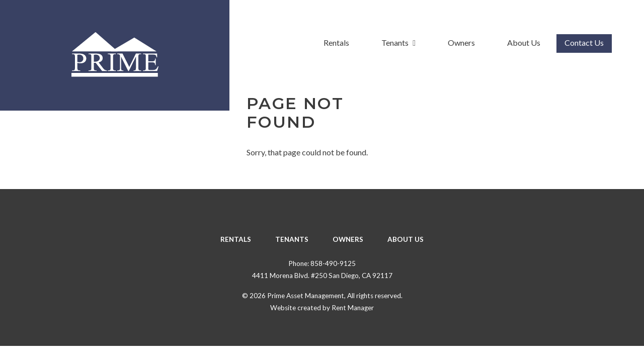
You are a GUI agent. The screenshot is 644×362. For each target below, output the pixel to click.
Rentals (336, 42)
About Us (524, 42)
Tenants (398, 42)
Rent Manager (353, 308)
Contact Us (584, 42)
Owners (461, 42)
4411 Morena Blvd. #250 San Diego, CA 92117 (322, 276)
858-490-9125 (333, 263)
